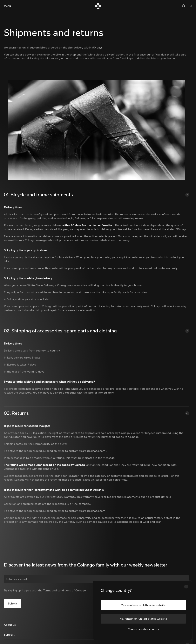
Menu (7, 6)
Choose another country (143, 629)
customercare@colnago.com (87, 451)
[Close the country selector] (186, 587)
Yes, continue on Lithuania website (143, 605)
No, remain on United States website (143, 619)
